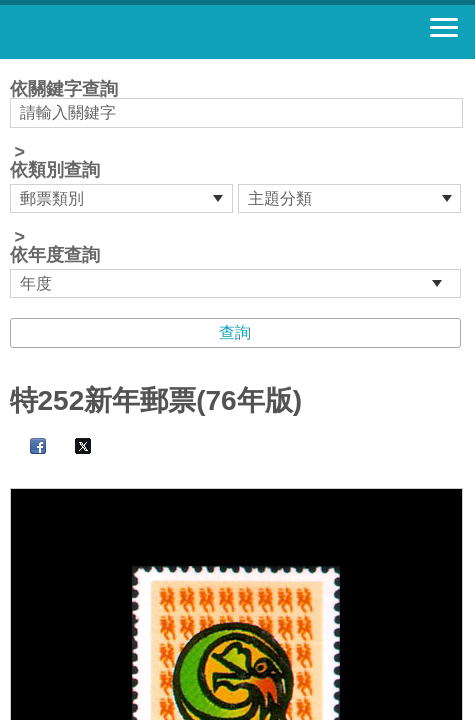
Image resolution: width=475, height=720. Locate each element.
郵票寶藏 (125, 32)
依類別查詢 (55, 170)
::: (16, 67)
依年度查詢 (55, 255)
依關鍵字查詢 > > (238, 189)
